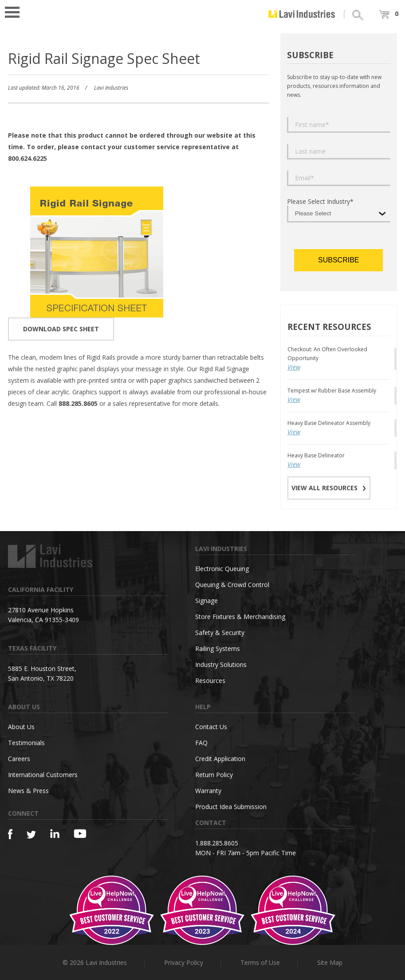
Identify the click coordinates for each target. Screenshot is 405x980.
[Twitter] (31, 835)
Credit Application (220, 759)
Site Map (330, 962)
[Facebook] (10, 834)
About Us (21, 727)
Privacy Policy (184, 962)
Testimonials (26, 743)
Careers (19, 759)
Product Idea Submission (231, 807)
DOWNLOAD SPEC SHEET (61, 329)
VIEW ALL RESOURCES (329, 488)
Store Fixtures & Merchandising (240, 617)
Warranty (208, 791)
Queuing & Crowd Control (232, 585)
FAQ (201, 743)
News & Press (28, 791)
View (294, 367)
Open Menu (15, 11)
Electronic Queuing (222, 569)
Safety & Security (220, 633)
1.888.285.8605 (217, 843)
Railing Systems (218, 649)
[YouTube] (80, 833)
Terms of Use (260, 962)
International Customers (43, 775)
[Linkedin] (55, 834)
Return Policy (214, 775)
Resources (210, 680)
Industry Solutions (221, 665)
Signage (206, 601)
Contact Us (211, 727)
